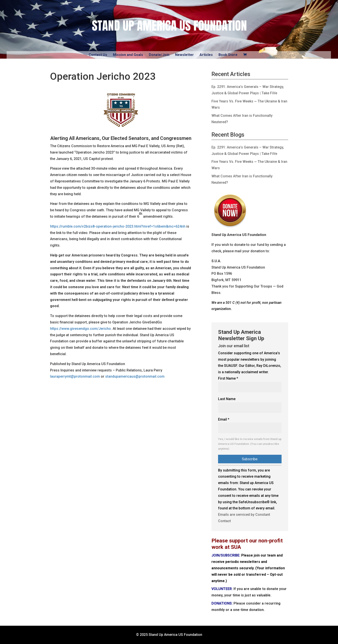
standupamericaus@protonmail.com (135, 376)
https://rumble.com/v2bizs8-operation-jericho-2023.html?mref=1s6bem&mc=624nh (118, 226)
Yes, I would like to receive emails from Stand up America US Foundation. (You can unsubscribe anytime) (250, 444)
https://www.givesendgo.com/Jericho (80, 329)
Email (224, 419)
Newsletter (184, 55)
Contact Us (98, 55)
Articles (206, 55)
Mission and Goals (128, 55)
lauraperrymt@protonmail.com (75, 376)
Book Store (228, 55)
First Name (228, 378)
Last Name (227, 399)
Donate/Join (159, 55)
